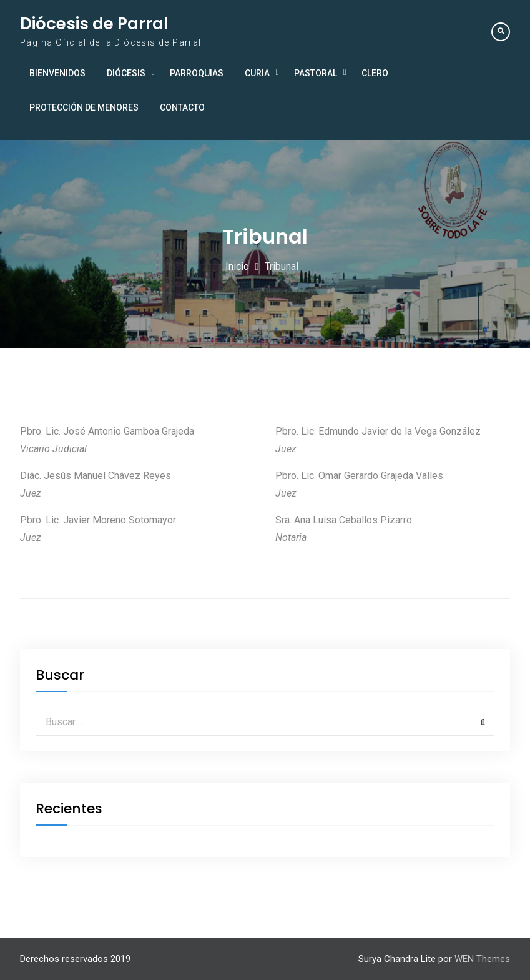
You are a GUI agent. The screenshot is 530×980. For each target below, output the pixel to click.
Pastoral (316, 73)
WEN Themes (482, 959)
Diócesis (126, 73)
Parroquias (197, 73)
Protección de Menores (84, 107)
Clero (375, 73)
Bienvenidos (57, 73)
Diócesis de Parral (94, 24)
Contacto (182, 107)
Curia (257, 73)
